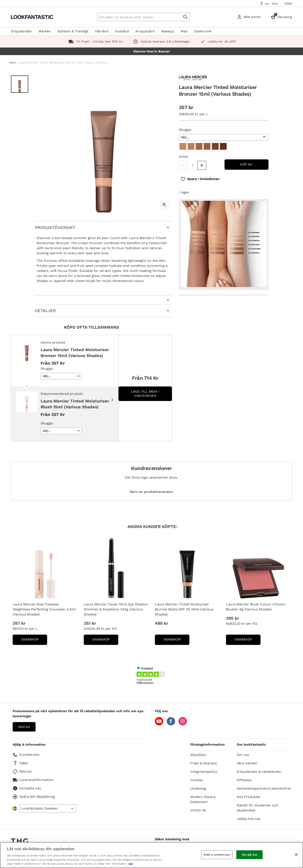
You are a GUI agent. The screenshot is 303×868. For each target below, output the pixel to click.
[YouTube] (159, 724)
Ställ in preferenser (217, 855)
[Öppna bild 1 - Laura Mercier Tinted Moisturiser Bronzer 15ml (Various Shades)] (20, 84)
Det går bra (249, 855)
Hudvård (122, 31)
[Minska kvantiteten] (183, 165)
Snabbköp (34, 641)
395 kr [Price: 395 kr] (233, 618)
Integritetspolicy (204, 772)
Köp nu (246, 164)
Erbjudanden (21, 31)
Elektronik (203, 31)
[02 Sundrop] (191, 146)
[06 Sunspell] (223, 146)
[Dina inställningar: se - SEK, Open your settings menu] (269, 3)
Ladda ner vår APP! (217, 41)
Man (184, 31)
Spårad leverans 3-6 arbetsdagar (161, 41)
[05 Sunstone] (215, 146)
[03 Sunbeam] (199, 146)
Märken (45, 31)
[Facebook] (171, 724)
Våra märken (247, 763)
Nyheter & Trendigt (73, 31)
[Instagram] (183, 724)
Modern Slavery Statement (203, 799)
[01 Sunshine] (183, 146)
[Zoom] (164, 205)
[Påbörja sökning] (186, 17)
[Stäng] (296, 855)
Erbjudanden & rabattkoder (259, 772)
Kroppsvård (145, 31)
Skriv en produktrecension (151, 492)
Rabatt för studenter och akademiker (257, 808)
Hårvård (102, 31)
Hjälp (288, 3)
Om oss (243, 755)
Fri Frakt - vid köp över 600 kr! (95, 41)
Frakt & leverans (203, 763)
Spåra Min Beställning (34, 797)
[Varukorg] (282, 17)
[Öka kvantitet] (202, 165)
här (131, 864)
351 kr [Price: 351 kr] (90, 623)
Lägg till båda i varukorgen (145, 394)
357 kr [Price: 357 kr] (19, 623)
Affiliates (244, 780)
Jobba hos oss (249, 819)
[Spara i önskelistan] (200, 179)
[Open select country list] (48, 808)
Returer (22, 771)
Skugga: (185, 130)
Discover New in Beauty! (152, 51)
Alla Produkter (249, 797)
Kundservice (26, 755)
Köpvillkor (198, 755)
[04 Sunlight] (207, 146)
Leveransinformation (33, 780)
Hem (13, 63)
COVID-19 (198, 810)
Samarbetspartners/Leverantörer (264, 788)
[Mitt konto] (250, 17)
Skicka (24, 727)
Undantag (198, 788)
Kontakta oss (27, 788)
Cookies (197, 780)
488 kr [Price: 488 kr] (161, 623)
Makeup (168, 31)
